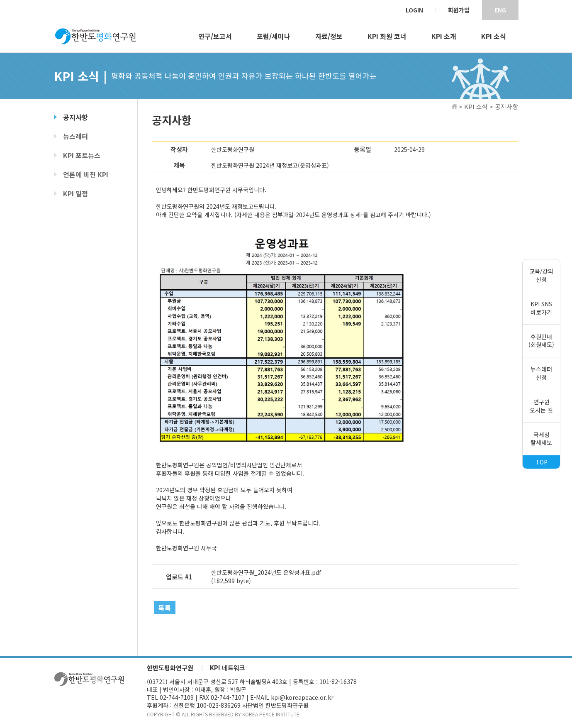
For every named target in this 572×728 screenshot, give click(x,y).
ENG (500, 10)
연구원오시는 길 (541, 406)
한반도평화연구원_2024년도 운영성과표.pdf (266, 572)
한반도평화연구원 (170, 668)
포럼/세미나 (274, 36)
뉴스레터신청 (541, 374)
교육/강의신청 (541, 275)
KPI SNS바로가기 (541, 308)
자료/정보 (329, 36)
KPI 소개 (444, 36)
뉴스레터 (75, 136)
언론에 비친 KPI (86, 174)
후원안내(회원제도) (541, 341)
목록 (165, 608)
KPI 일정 (75, 193)
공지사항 (75, 117)
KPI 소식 (494, 36)
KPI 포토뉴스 (82, 155)
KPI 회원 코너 (387, 36)
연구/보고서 (215, 36)
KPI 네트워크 (228, 668)
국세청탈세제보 (541, 439)
